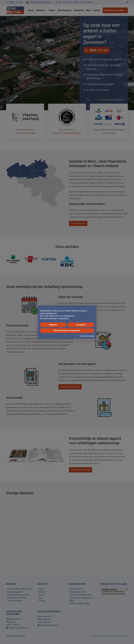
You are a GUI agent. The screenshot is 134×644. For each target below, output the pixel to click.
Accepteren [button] (81, 325)
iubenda (91, 336)
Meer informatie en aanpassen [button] (67, 330)
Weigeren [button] (53, 325)
